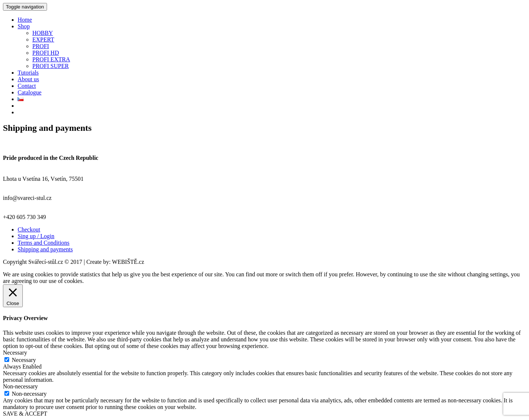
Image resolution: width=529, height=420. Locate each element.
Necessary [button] (15, 353)
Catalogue (30, 92)
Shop (24, 26)
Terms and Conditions (44, 243)
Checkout (29, 229)
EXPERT (43, 40)
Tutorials (28, 73)
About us (28, 79)
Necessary (24, 360)
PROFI (41, 46)
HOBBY (43, 33)
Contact (27, 86)
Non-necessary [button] (20, 386)
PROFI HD (46, 53)
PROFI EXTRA (51, 59)
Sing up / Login (36, 236)
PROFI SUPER (51, 66)
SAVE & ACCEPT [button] (25, 414)
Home (25, 20)
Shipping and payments (45, 249)
